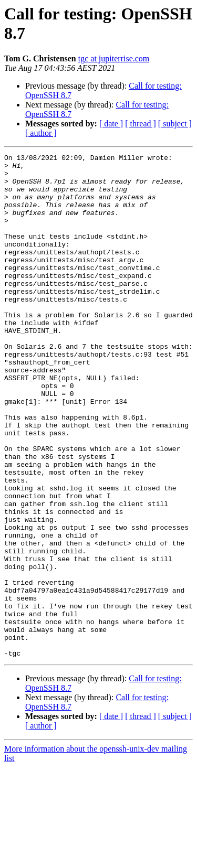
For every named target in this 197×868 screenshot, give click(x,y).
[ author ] (41, 133)
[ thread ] (141, 124)
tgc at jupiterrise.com (114, 58)
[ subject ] (175, 124)
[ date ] (111, 124)
